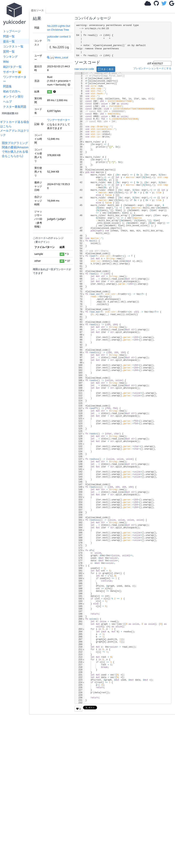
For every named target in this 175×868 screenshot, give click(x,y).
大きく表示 (106, 69)
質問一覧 (9, 51)
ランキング (10, 57)
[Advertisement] (15, 212)
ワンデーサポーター (15, 79)
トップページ (12, 31)
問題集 (7, 86)
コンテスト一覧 (13, 46)
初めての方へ (12, 91)
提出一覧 (9, 41)
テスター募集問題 (15, 107)
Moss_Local (59, 57)
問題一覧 (9, 36)
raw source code (84, 69)
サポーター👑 (12, 72)
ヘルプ (7, 102)
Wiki (6, 62)
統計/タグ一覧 (12, 67)
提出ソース (37, 10)
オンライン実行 (13, 96)
